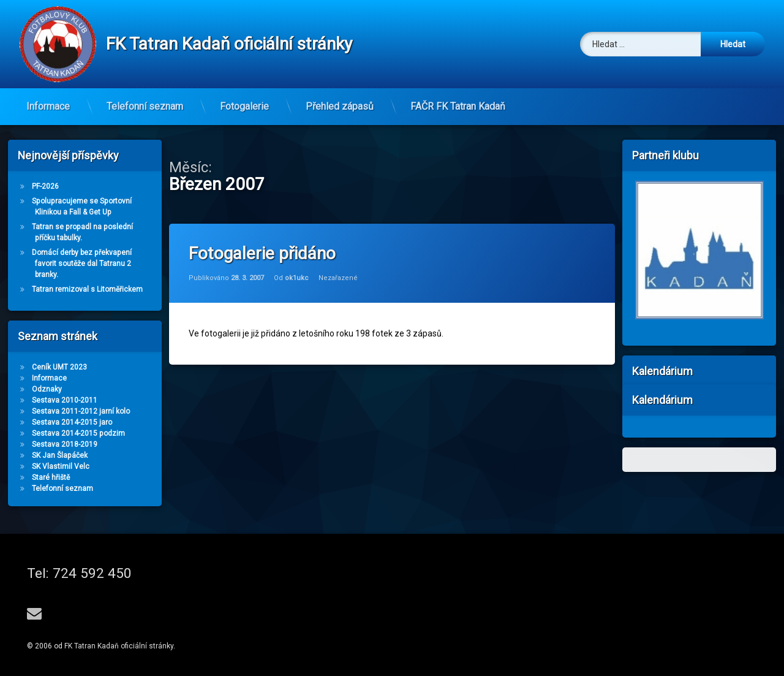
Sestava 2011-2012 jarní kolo (81, 411)
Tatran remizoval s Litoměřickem (87, 289)
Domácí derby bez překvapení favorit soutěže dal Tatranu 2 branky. (82, 264)
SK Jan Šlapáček (60, 455)
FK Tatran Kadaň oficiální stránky (119, 646)
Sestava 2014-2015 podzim (78, 433)
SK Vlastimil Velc (61, 466)
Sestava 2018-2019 (65, 444)
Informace (48, 106)
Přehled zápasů (340, 106)
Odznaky (47, 389)
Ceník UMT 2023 (59, 367)
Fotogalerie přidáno (262, 253)
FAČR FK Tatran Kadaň (458, 106)
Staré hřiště (51, 477)
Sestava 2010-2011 (65, 400)
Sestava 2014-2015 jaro (72, 422)
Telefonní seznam (145, 106)
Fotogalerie (244, 106)
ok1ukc (297, 278)
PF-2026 (45, 186)
